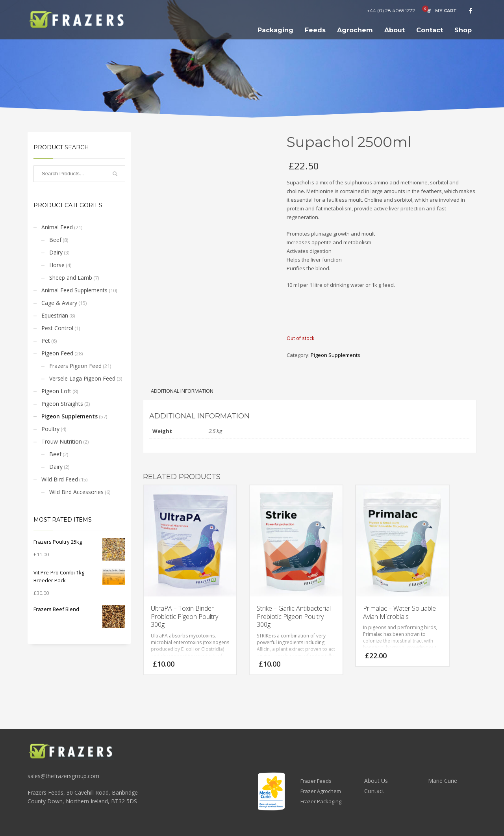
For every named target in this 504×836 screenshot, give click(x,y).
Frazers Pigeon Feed (75, 366)
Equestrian (55, 315)
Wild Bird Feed (60, 479)
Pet (46, 341)
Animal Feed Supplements (74, 290)
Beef (55, 240)
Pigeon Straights (62, 404)
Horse (57, 265)
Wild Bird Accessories (76, 492)
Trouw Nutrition (62, 441)
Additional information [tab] (182, 391)
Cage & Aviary (59, 303)
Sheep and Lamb (71, 278)
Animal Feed (57, 227)
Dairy (56, 252)
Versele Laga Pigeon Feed (82, 378)
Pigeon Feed (57, 353)
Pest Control (57, 328)
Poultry (50, 429)
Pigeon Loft (56, 391)
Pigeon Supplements (69, 416)
